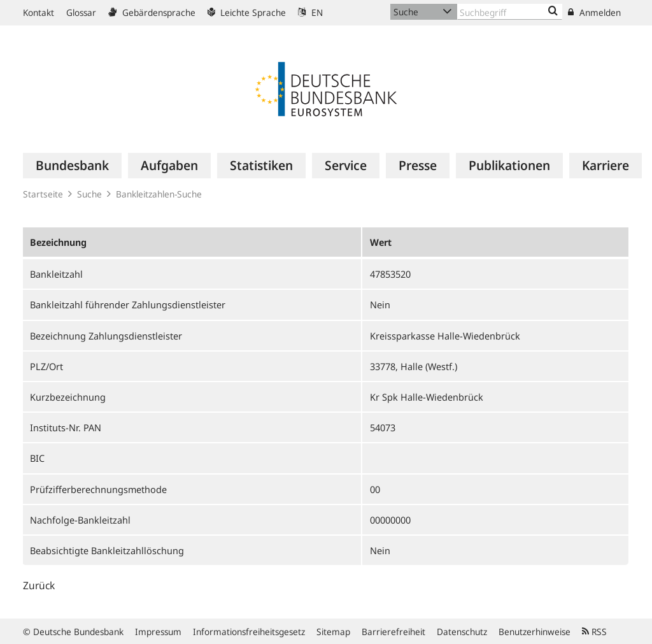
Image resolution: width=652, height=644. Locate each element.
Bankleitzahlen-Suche (159, 194)
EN (310, 12)
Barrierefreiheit (393, 632)
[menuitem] (72, 166)
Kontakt (39, 12)
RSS (594, 632)
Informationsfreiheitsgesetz (249, 632)
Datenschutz (462, 632)
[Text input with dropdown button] (510, 12)
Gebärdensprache (152, 12)
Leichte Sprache (247, 12)
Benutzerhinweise (535, 632)
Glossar (81, 12)
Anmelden (594, 12)
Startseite (43, 194)
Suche (89, 194)
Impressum (158, 632)
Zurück (39, 585)
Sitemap (333, 632)
